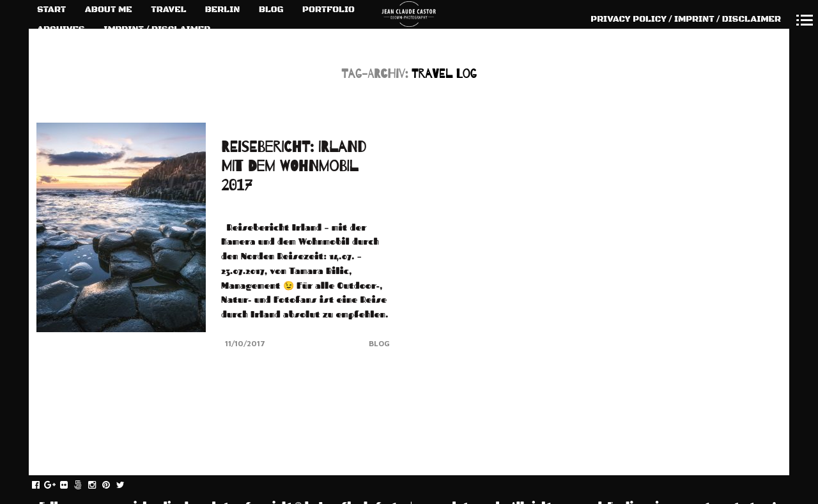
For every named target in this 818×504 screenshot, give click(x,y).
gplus (57, 485)
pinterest (113, 485)
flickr (71, 485)
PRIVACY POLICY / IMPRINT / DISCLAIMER (686, 19)
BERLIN (223, 10)
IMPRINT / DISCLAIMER (157, 29)
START (51, 10)
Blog (379, 343)
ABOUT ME (109, 10)
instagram (99, 485)
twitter (127, 485)
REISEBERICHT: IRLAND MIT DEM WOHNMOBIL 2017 (294, 166)
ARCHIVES (61, 29)
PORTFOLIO (328, 10)
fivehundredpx (85, 485)
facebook (42, 485)
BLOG (271, 10)
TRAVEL (168, 10)
